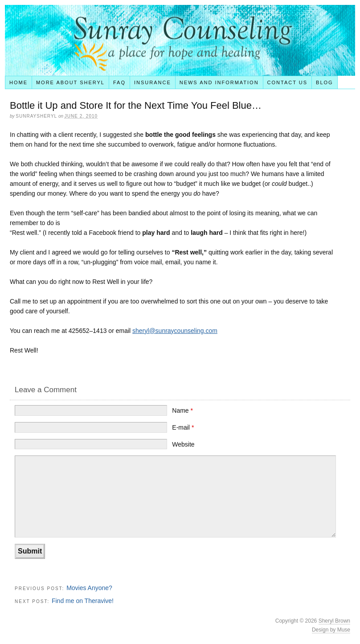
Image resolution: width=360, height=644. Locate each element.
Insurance (153, 82)
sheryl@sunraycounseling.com (175, 331)
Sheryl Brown (334, 621)
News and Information (219, 82)
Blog (325, 82)
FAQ (119, 82)
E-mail (183, 427)
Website (183, 444)
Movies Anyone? (89, 588)
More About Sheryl (70, 82)
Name (182, 410)
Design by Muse (331, 630)
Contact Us (288, 82)
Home (18, 82)
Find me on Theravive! (83, 601)
